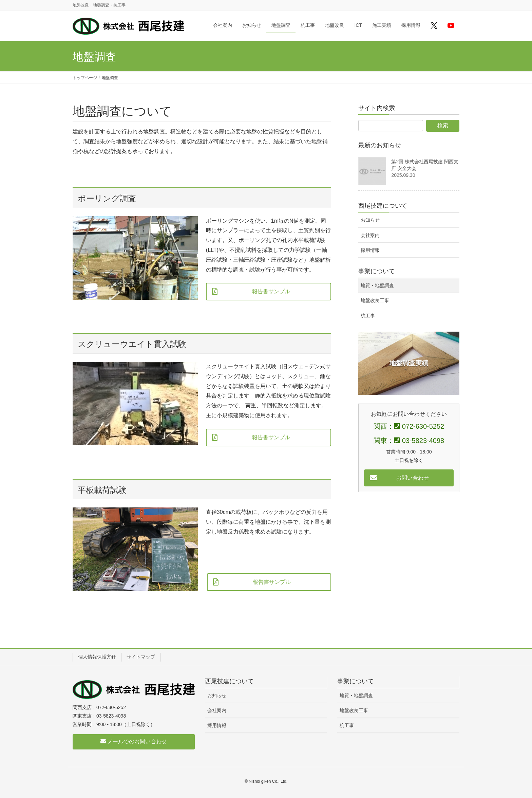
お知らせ (370, 220)
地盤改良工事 (375, 300)
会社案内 (370, 235)
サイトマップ (141, 657)
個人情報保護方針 (97, 657)
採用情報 (370, 250)
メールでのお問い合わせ (134, 741)
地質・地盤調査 (377, 285)
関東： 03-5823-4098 (409, 441)
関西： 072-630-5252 (409, 426)
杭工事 (368, 316)
